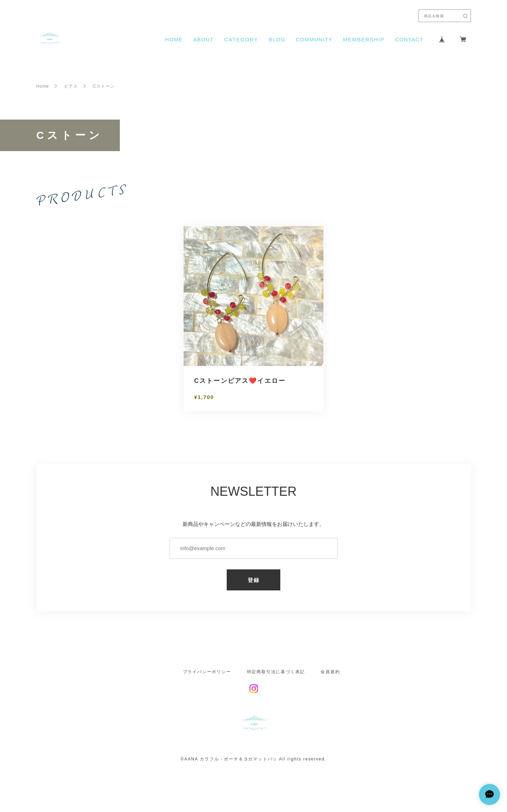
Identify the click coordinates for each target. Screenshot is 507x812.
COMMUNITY (314, 39)
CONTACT (409, 39)
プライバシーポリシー (207, 672)
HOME (174, 39)
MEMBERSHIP (364, 39)
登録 (253, 580)
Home (43, 86)
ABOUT (203, 39)
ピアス (71, 86)
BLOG (277, 39)
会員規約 (330, 672)
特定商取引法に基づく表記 (276, 672)
